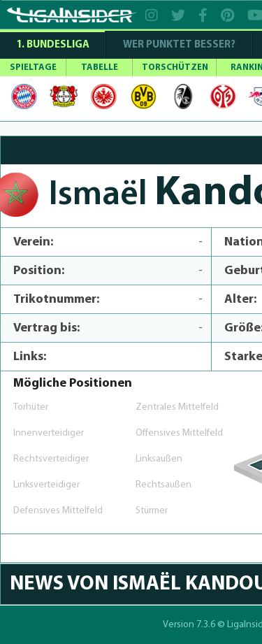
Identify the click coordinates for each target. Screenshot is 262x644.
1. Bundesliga (53, 45)
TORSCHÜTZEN (175, 67)
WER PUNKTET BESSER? (179, 45)
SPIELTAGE (33, 67)
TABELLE (100, 67)
